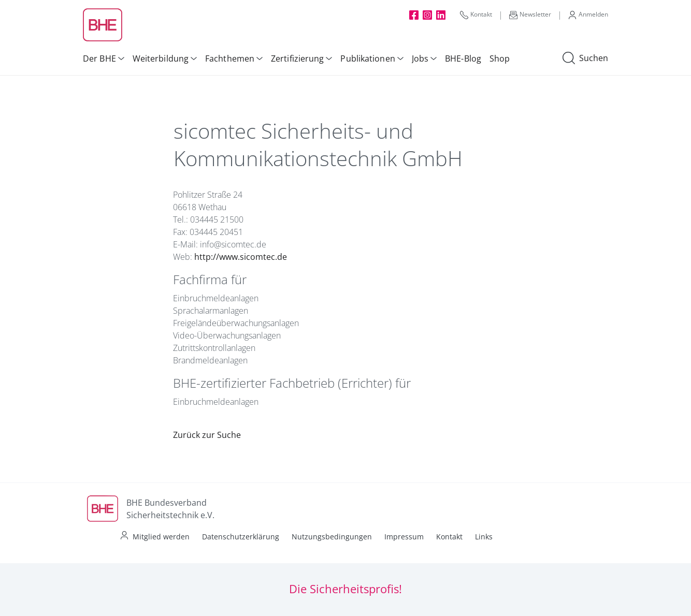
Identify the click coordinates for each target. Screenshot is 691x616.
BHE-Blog (463, 58)
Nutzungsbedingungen (332, 537)
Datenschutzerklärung (241, 537)
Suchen (585, 58)
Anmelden (588, 14)
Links (484, 537)
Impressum (404, 537)
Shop (500, 58)
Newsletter (530, 14)
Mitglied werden (161, 537)
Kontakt (476, 14)
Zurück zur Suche (207, 435)
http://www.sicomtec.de (241, 257)
